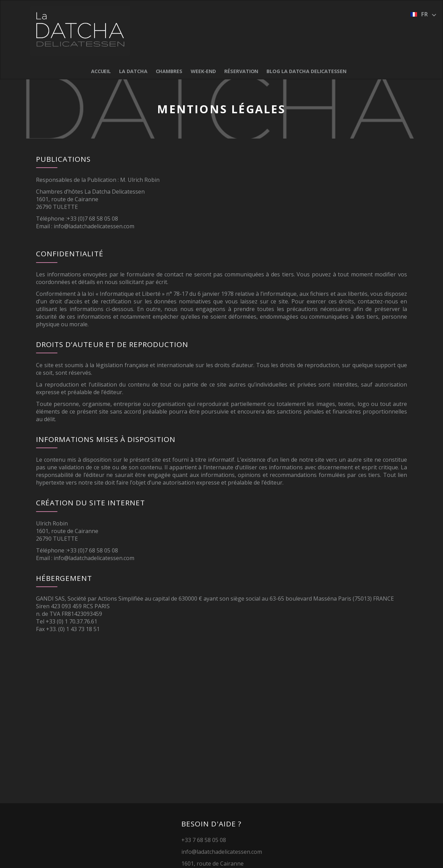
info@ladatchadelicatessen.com (94, 226)
